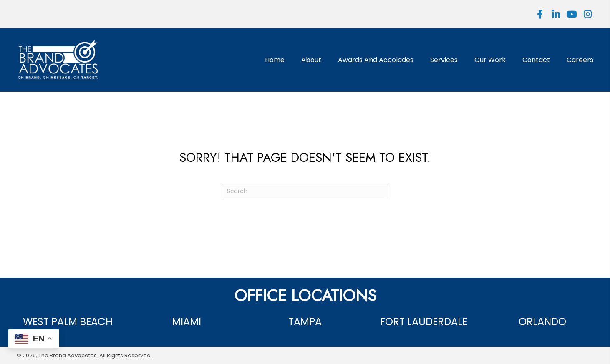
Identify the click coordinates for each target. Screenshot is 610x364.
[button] (540, 14)
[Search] (305, 191)
